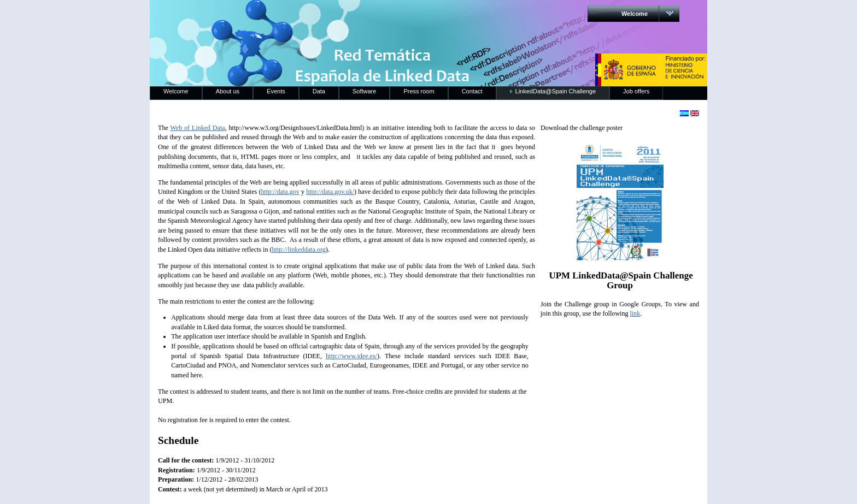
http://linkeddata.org (299, 250)
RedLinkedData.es (264, 16)
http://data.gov (280, 192)
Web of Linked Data (197, 128)
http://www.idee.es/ (351, 356)
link (635, 313)
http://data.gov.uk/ (330, 192)
